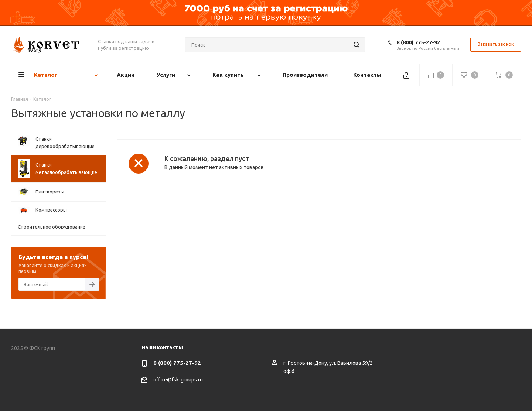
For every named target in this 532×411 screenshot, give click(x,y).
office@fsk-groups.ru (178, 380)
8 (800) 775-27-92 (418, 42)
